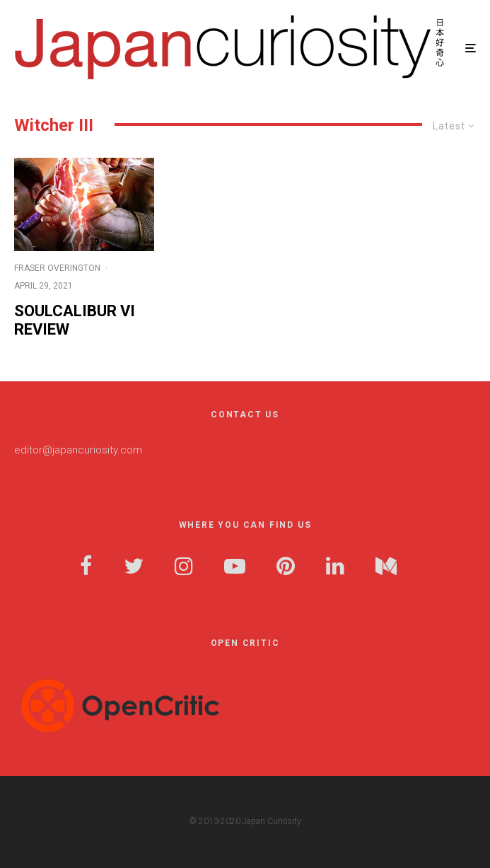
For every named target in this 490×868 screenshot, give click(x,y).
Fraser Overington (57, 268)
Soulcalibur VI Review (75, 320)
